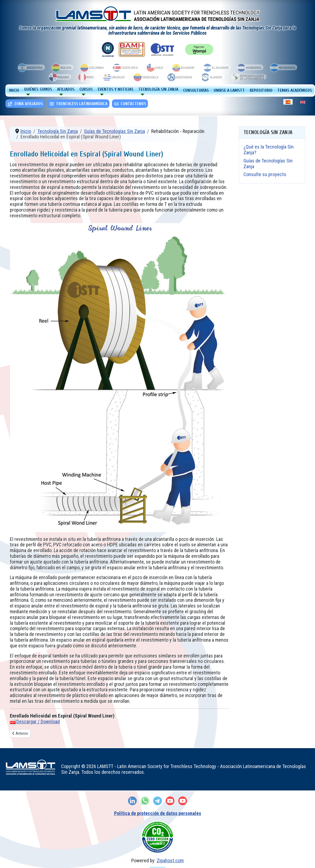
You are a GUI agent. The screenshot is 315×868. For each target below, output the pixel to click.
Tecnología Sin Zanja (158, 89)
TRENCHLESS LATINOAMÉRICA (78, 104)
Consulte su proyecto (265, 174)
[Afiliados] (60, 95)
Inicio (14, 90)
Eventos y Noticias (116, 89)
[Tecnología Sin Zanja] (141, 95)
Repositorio (261, 90)
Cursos (86, 89)
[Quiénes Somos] (27, 95)
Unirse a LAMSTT (229, 90)
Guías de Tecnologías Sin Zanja (268, 164)
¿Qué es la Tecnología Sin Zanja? (269, 150)
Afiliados (66, 89)
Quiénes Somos (38, 89)
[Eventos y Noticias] (101, 95)
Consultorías (196, 90)
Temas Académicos (295, 90)
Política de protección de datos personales (158, 813)
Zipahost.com (170, 860)
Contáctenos (130, 104)
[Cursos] (82, 95)
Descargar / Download (38, 722)
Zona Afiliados (25, 104)
